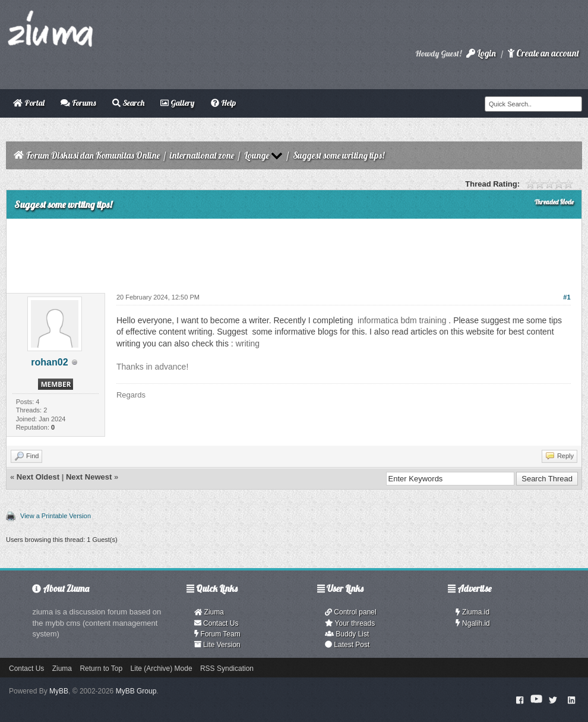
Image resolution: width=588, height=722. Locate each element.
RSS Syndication (227, 669)
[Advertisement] (294, 251)
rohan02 (49, 362)
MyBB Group (136, 691)
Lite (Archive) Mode (162, 669)
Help (223, 103)
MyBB (59, 691)
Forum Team (217, 634)
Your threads (350, 623)
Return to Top (101, 669)
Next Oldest (38, 477)
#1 (567, 297)
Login (481, 53)
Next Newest (89, 477)
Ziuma (209, 612)
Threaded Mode (554, 202)
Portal (29, 103)
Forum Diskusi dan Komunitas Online (93, 155)
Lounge (257, 155)
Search (128, 103)
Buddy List (347, 634)
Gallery (177, 103)
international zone (202, 155)
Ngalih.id (473, 623)
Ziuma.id (472, 612)
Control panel (351, 612)
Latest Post (347, 645)
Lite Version (217, 645)
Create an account (543, 53)
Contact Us (216, 623)
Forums (78, 103)
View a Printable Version (56, 516)
